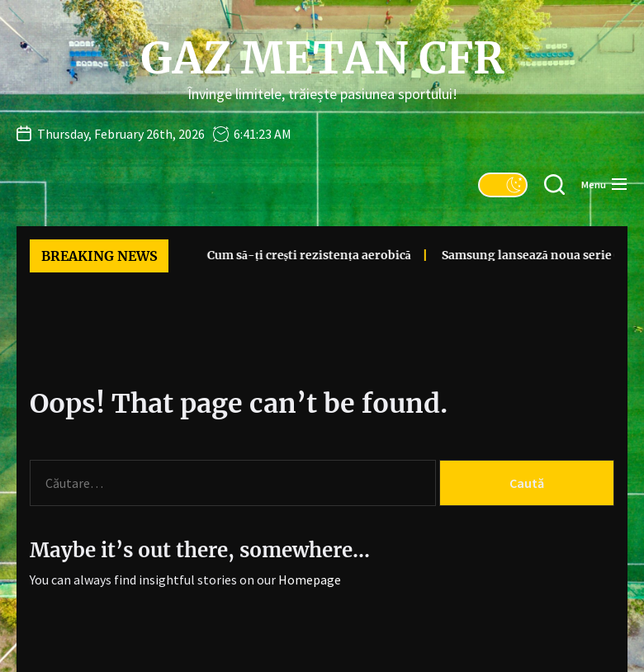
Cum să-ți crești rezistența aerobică (289, 255)
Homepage (310, 580)
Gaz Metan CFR (322, 59)
